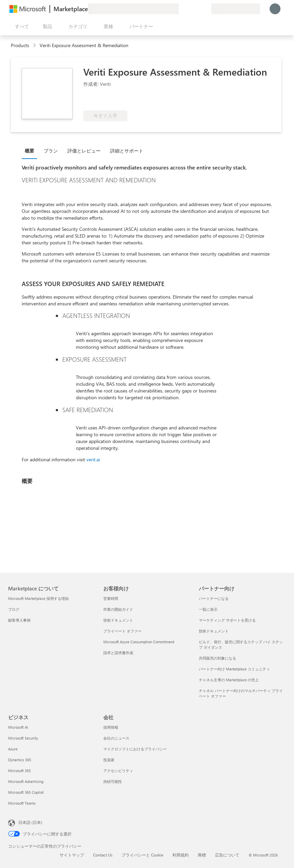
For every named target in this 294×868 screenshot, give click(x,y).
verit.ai (93, 459)
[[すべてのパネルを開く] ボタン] (21, 26)
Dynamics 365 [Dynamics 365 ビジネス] (20, 760)
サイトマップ (72, 855)
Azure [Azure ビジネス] (13, 749)
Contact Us (103, 855)
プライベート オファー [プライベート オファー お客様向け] (122, 631)
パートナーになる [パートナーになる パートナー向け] (214, 598)
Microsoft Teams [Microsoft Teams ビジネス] (22, 803)
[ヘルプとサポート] (190, 9)
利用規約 (181, 855)
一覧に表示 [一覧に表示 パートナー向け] (208, 609)
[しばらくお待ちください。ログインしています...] (275, 9)
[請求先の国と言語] (236, 9)
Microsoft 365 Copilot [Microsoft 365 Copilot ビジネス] (26, 792)
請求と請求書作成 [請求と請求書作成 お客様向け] (118, 653)
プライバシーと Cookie (142, 855)
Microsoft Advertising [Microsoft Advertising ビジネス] (26, 781)
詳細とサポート (127, 151)
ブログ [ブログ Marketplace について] (14, 609)
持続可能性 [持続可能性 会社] (113, 781)
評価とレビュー (84, 151)
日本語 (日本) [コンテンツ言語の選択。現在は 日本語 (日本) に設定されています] (30, 822)
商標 (202, 855)
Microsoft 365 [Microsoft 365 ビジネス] (19, 771)
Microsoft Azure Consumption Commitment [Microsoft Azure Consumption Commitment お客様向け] (139, 642)
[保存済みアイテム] (198, 9)
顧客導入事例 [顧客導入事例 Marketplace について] (19, 620)
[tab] (31, 150)
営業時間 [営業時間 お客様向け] (111, 598)
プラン (51, 151)
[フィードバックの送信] (182, 9)
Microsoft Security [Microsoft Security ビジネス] (23, 738)
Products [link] (20, 45)
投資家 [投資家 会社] (109, 760)
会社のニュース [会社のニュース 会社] (116, 738)
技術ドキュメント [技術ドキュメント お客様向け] (118, 620)
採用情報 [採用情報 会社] (111, 727)
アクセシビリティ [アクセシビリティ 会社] (118, 771)
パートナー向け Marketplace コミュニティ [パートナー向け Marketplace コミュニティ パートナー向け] (234, 669)
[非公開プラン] (206, 9)
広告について (227, 855)
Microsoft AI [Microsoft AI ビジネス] (18, 727)
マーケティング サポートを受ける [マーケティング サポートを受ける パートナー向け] (227, 620)
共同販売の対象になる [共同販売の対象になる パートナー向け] (217, 658)
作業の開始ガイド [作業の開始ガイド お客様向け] (118, 609)
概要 (29, 151)
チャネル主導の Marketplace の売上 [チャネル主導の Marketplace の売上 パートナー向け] (229, 680)
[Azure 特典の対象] (111, 100)
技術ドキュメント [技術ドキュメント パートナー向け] (214, 631)
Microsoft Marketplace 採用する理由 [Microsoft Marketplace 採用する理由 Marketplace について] (38, 598)
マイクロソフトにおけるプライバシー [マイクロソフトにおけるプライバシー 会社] (135, 749)
